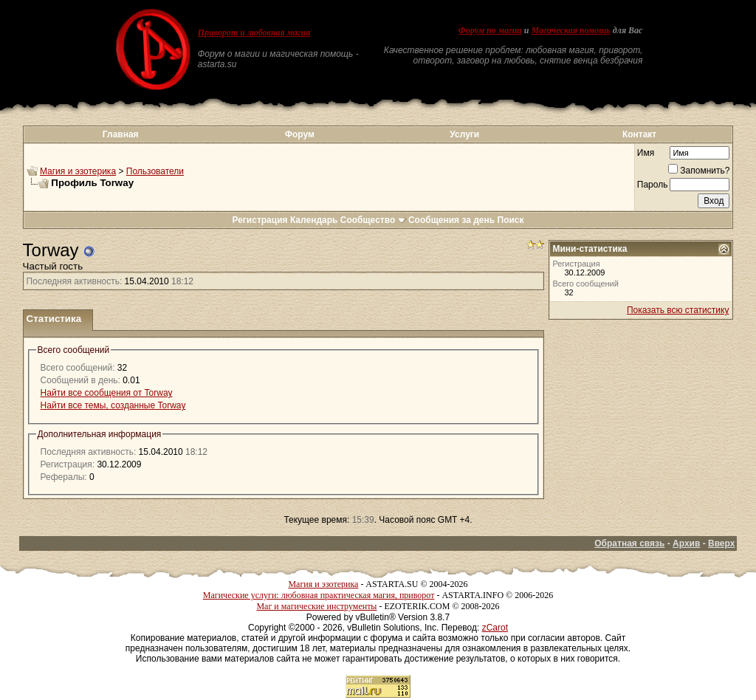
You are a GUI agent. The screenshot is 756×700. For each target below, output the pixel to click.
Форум (300, 134)
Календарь (314, 220)
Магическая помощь (570, 30)
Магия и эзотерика (78, 171)
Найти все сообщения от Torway (107, 393)
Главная (121, 134)
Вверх (721, 543)
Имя (646, 153)
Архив (686, 543)
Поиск (511, 220)
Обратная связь (629, 543)
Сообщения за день (451, 220)
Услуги (464, 134)
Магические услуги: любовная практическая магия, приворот (319, 595)
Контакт (639, 134)
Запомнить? (699, 171)
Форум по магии (490, 30)
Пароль (653, 185)
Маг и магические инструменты (316, 606)
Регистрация (260, 220)
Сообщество (373, 220)
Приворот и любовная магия (254, 32)
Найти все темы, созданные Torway (113, 405)
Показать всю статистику (678, 310)
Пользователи (155, 171)
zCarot (495, 628)
